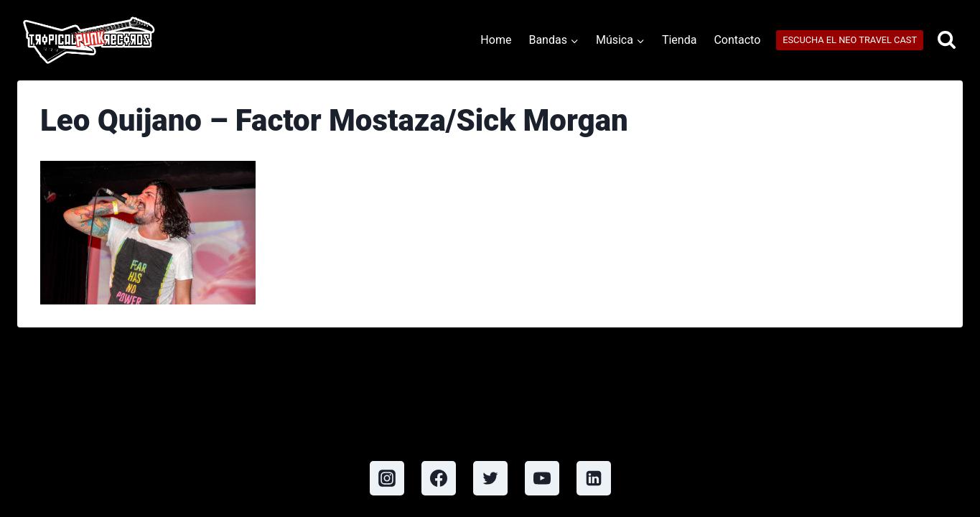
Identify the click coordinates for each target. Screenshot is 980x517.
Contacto (737, 40)
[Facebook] (439, 478)
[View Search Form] (947, 41)
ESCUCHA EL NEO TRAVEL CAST (850, 40)
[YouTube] (542, 478)
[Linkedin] (594, 478)
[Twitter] (490, 478)
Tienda (679, 40)
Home (496, 40)
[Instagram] (387, 478)
